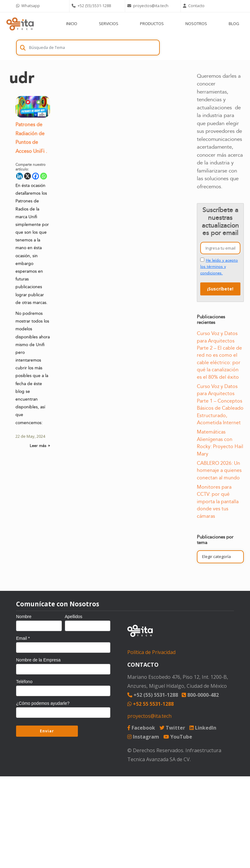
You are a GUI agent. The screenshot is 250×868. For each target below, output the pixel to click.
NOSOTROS (196, 24)
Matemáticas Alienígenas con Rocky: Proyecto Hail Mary (220, 443)
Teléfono (24, 682)
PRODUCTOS (152, 24)
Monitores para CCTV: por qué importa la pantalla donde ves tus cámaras (218, 502)
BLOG (234, 24)
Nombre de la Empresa (38, 660)
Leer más (40, 447)
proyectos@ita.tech (149, 716)
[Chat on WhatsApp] (41, 6)
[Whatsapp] (44, 177)
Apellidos (74, 617)
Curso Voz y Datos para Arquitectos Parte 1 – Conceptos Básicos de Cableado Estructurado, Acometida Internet (220, 405)
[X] (28, 177)
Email (23, 638)
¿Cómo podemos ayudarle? (43, 703)
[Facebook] (36, 177)
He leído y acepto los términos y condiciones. (219, 267)
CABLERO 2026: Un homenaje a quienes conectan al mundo (219, 471)
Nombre (24, 617)
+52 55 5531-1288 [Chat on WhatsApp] (150, 704)
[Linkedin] (19, 177)
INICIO (72, 24)
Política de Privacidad (151, 652)
